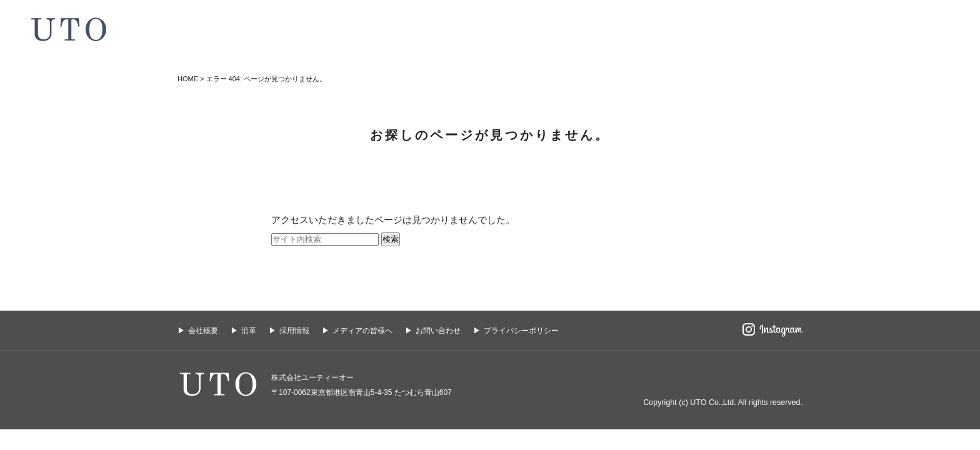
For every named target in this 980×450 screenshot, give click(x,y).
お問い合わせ (438, 331)
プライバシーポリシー (521, 331)
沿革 (249, 331)
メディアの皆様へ (362, 331)
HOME (188, 79)
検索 (391, 239)
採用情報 (294, 331)
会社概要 (203, 331)
